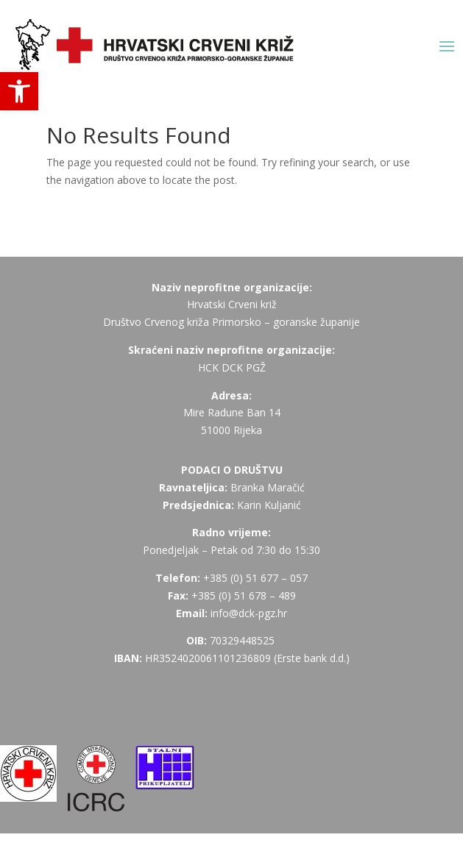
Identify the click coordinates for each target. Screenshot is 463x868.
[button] (19, 91)
